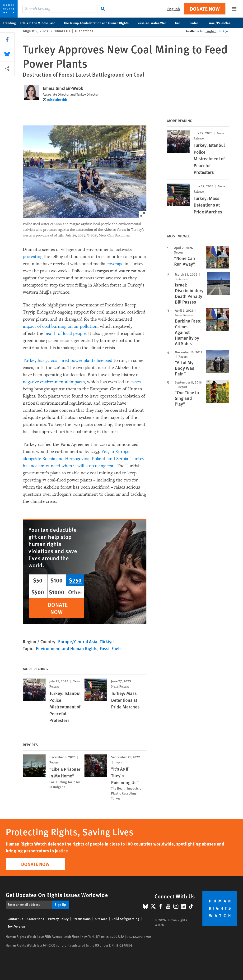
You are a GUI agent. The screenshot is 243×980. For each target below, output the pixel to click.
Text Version (16, 926)
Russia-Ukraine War (154, 23)
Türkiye (107, 641)
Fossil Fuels (111, 648)
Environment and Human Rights (67, 648)
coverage (115, 264)
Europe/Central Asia (78, 641)
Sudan (196, 23)
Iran (180, 23)
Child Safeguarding (125, 919)
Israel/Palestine (221, 23)
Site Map (101, 919)
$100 (56, 580)
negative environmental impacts (54, 382)
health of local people (65, 333)
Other (75, 592)
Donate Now (205, 9)
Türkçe (223, 31)
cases (135, 382)
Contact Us (15, 919)
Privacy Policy (58, 919)
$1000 (56, 592)
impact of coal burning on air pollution (60, 326)
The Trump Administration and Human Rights (99, 23)
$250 (75, 580)
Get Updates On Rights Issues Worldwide (57, 895)
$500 (38, 592)
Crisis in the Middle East (40, 23)
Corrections (36, 919)
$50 (38, 580)
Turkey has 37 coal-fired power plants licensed (68, 361)
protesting (33, 257)
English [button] (174, 9)
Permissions (82, 919)
